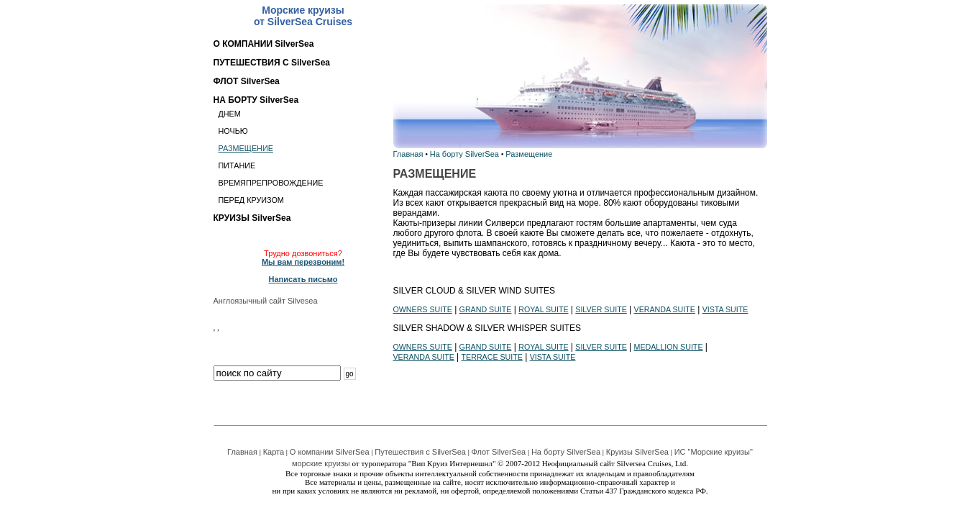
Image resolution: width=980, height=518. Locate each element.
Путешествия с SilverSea (420, 452)
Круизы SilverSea (637, 452)
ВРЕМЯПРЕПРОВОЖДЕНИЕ (271, 183)
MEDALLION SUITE (669, 347)
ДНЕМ (230, 114)
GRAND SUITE (486, 309)
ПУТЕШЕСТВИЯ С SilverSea (272, 63)
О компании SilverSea (330, 452)
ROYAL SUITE (543, 309)
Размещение (529, 154)
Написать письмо (303, 279)
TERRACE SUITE (492, 357)
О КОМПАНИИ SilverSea (264, 44)
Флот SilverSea (499, 452)
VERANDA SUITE (665, 309)
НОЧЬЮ (233, 131)
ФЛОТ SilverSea (247, 81)
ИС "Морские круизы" (714, 452)
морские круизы (321, 463)
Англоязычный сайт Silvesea (266, 301)
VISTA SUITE (725, 309)
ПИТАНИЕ (237, 165)
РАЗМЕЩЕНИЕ (246, 148)
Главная (408, 154)
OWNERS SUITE (423, 309)
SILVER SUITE (601, 309)
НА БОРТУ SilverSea (256, 100)
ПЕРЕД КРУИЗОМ (251, 200)
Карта (274, 452)
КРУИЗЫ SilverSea (252, 218)
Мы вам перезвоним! (303, 262)
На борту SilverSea (464, 154)
